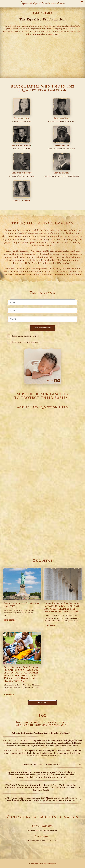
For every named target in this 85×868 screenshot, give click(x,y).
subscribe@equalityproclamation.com (42, 841)
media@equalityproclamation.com (42, 830)
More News (42, 702)
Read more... (10, 620)
